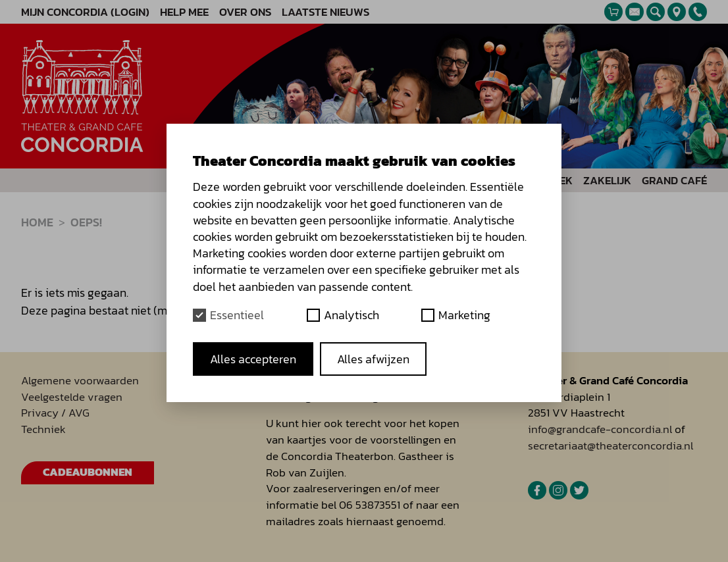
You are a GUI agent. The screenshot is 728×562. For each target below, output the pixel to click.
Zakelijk (607, 181)
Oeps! (86, 222)
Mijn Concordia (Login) (85, 12)
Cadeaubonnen (88, 472)
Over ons (245, 12)
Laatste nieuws (325, 12)
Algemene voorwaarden (80, 381)
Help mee (184, 12)
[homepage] (82, 96)
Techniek (43, 429)
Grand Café (674, 181)
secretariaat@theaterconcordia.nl (611, 446)
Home (37, 222)
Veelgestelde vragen (72, 397)
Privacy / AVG (55, 413)
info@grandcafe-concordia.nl (600, 429)
